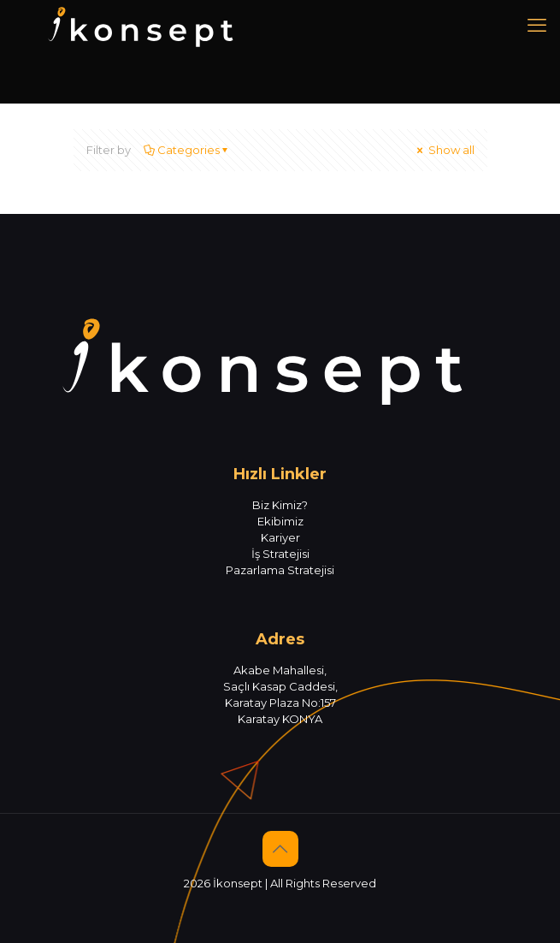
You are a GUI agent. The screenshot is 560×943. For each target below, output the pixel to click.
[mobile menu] (537, 26)
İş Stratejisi (280, 554)
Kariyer (280, 537)
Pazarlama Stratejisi (280, 570)
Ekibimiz (280, 521)
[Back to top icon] (280, 849)
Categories (187, 150)
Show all (445, 150)
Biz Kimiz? (280, 505)
